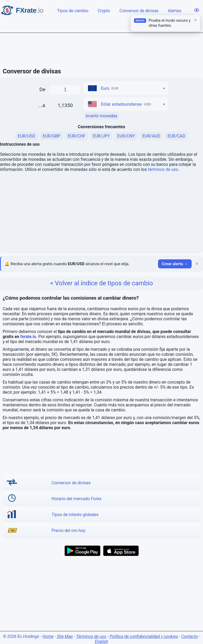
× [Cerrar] (197, 264)
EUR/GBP (51, 136)
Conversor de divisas (139, 10)
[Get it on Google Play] (82, 551)
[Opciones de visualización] (197, 10)
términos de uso (163, 169)
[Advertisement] (101, 50)
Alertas (175, 10)
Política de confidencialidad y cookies (144, 636)
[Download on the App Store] (121, 551)
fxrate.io (28, 337)
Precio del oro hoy (68, 530)
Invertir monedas (101, 116)
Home (48, 636)
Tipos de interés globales (75, 515)
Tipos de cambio (73, 10)
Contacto (190, 636)
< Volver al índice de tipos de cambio (102, 283)
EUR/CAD (176, 136)
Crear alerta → (175, 264)
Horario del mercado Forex (77, 499)
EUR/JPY (101, 136)
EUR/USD (26, 136)
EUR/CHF (77, 136)
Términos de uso (91, 636)
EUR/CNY (126, 136)
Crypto (104, 10)
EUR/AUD (151, 136)
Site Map (65, 636)
